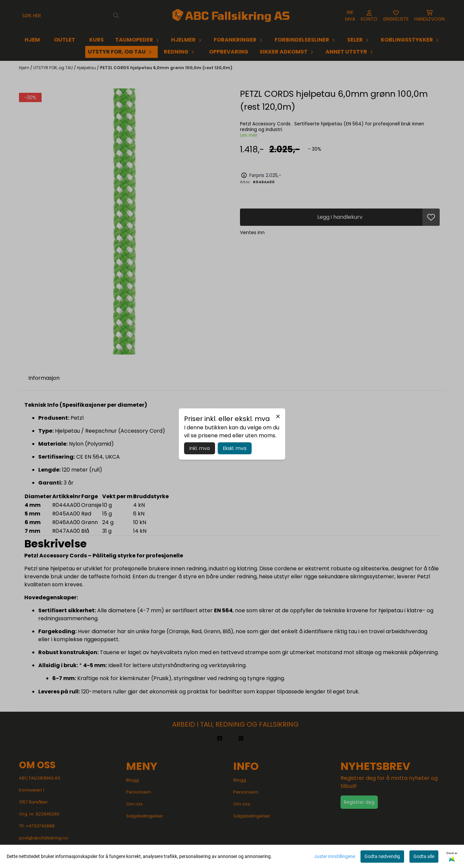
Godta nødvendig (382, 856)
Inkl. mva (200, 448)
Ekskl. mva (235, 448)
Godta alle (424, 856)
